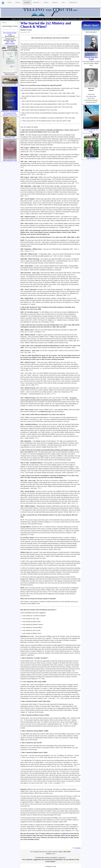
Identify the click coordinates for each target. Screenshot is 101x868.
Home (10, 2)
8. (21, 113)
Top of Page (78, 848)
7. (21, 110)
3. (21, 96)
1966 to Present (10, 44)
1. (21, 88)
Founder (27, 2)
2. (21, 93)
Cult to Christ (91, 158)
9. (21, 118)
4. (21, 101)
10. (21, 121)
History (18, 2)
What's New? (91, 25)
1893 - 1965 (10, 42)
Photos (47, 2)
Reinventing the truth (10, 161)
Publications (73, 2)
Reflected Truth (10, 137)
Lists (64, 2)
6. (21, 107)
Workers (56, 2)
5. (21, 104)
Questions (37, 2)
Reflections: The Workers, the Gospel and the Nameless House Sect (10, 113)
